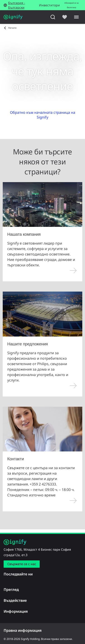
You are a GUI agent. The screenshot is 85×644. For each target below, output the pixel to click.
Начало (12, 28)
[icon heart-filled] (65, 17)
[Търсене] (53, 17)
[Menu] (76, 17)
